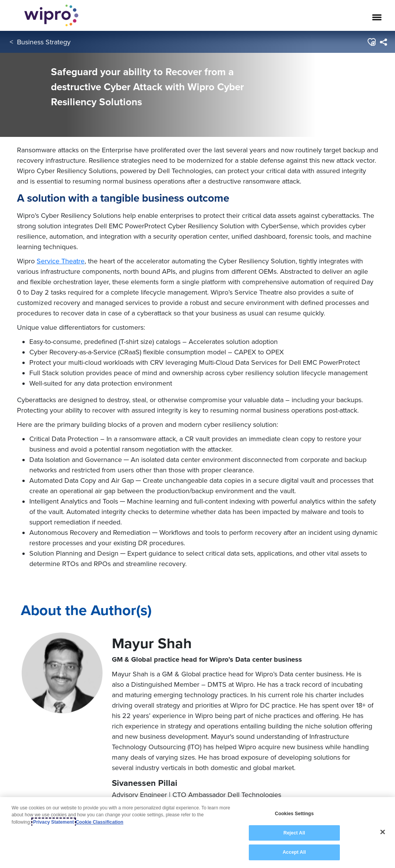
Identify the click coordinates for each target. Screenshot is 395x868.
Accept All (294, 852)
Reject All (294, 833)
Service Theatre (61, 261)
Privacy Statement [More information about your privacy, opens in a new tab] (54, 822)
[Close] (383, 832)
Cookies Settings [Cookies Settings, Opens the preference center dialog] (294, 814)
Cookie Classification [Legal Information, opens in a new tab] (100, 822)
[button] (371, 42)
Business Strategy (44, 42)
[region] (197, 833)
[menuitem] (383, 42)
